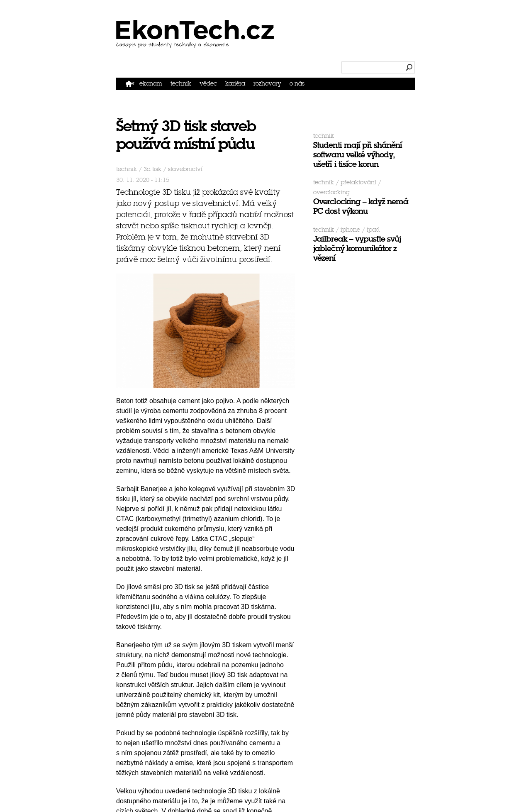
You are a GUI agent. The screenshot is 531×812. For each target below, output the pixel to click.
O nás (297, 84)
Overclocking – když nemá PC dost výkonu (361, 206)
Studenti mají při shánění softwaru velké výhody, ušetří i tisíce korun (358, 155)
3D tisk (152, 169)
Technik (181, 84)
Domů (130, 83)
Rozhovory (267, 84)
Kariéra (235, 84)
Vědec (208, 84)
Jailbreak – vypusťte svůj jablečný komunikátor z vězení (357, 248)
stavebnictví (185, 169)
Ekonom (151, 84)
